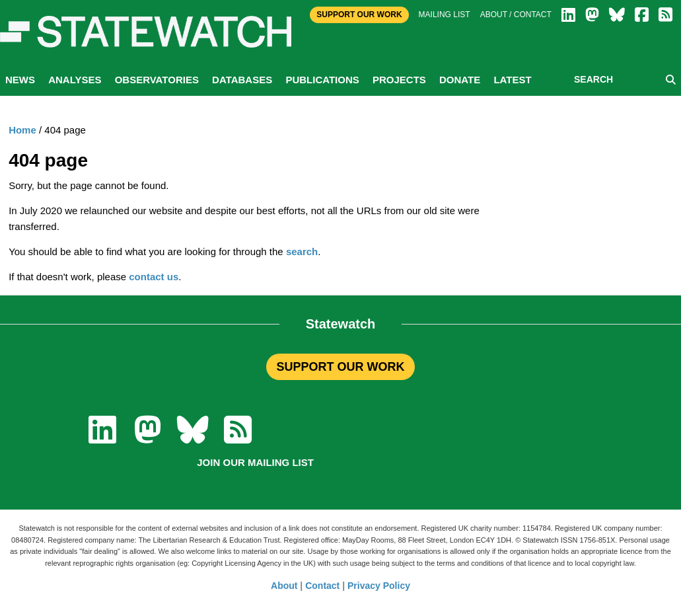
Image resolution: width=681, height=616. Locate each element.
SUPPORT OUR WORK (340, 367)
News (20, 80)
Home (22, 130)
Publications (322, 80)
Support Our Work (359, 15)
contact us (154, 277)
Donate (460, 80)
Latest (512, 80)
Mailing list (445, 15)
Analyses (75, 80)
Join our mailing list (255, 462)
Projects (399, 80)
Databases (242, 80)
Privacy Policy (379, 586)
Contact (322, 586)
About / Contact (516, 15)
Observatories (157, 80)
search (302, 251)
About (284, 586)
